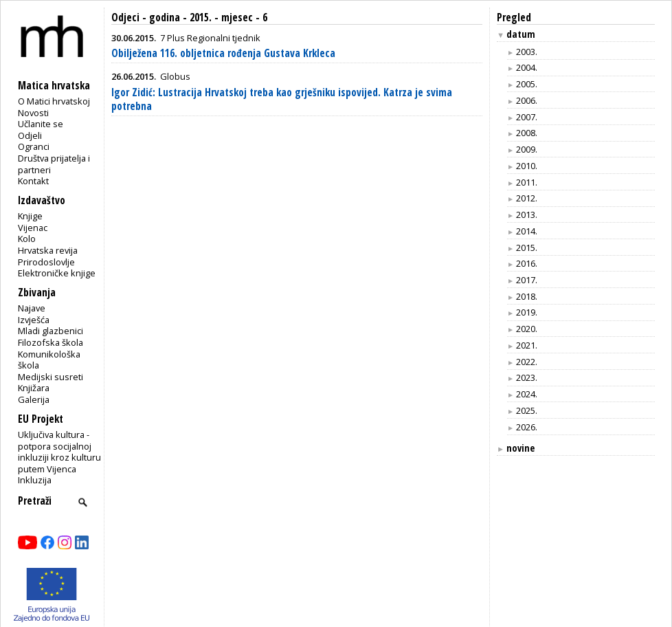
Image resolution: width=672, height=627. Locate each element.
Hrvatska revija (48, 250)
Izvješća (34, 320)
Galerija (34, 399)
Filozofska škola (51, 342)
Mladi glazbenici (51, 331)
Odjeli (30, 135)
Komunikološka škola (49, 360)
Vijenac (33, 228)
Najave (32, 308)
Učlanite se (41, 124)
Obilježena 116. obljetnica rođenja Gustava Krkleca (223, 53)
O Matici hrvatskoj (54, 101)
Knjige (30, 216)
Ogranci (34, 146)
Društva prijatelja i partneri (54, 164)
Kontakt (33, 181)
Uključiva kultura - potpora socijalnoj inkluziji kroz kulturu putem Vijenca (59, 452)
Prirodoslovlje (46, 262)
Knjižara (34, 388)
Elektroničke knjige (57, 273)
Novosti (33, 113)
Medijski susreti (51, 377)
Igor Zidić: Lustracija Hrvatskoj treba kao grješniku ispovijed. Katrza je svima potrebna (282, 99)
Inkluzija (35, 480)
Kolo (27, 239)
